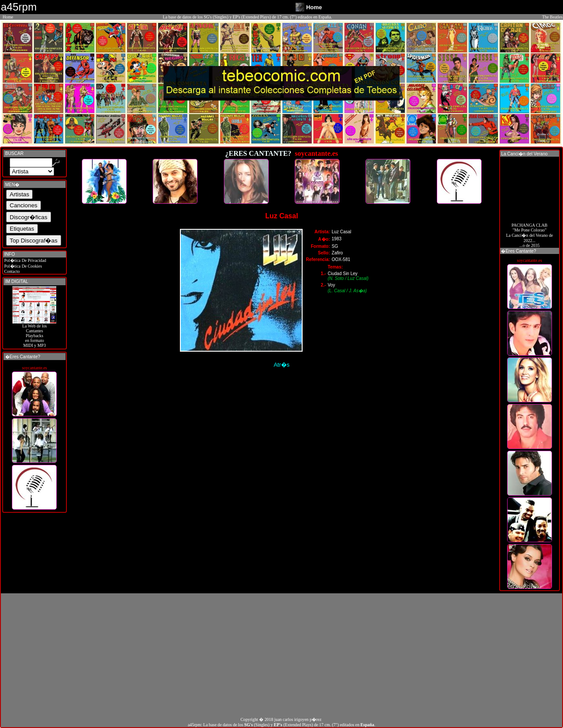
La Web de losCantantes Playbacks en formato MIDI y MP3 (34, 334)
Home (8, 17)
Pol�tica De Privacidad (25, 260)
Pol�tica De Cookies (22, 266)
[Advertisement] (281, 655)
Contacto (11, 271)
